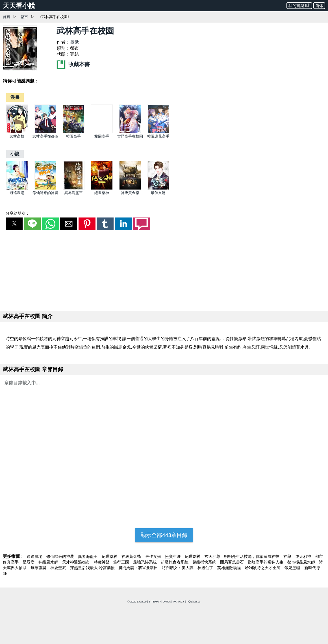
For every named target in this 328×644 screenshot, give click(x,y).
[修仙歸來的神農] (45, 189)
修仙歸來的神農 (45, 193)
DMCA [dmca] (167, 601)
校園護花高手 (158, 136)
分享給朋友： (18, 213)
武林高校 (17, 136)
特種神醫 (102, 562)
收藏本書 (73, 64)
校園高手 (73, 136)
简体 (319, 6)
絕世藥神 (102, 193)
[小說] (15, 154)
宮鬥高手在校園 (130, 136)
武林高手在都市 (45, 136)
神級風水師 (49, 562)
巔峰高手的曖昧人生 (266, 562)
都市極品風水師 (302, 562)
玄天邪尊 (213, 556)
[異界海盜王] (74, 189)
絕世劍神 (193, 556)
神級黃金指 (130, 193)
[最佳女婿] (158, 189)
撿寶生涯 (173, 556)
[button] (14, 224)
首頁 (6, 17)
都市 (24, 17)
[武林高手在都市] (45, 132)
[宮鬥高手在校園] (130, 132)
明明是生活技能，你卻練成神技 (252, 556)
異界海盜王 (74, 193)
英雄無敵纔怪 (230, 568)
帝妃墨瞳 (293, 568)
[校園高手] (74, 132)
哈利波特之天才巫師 (263, 568)
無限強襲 (39, 568)
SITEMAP (155, 601)
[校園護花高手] (158, 132)
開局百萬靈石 (233, 562)
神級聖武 (59, 568)
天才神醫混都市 (77, 562)
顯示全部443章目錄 (164, 535)
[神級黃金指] (130, 189)
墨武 (75, 42)
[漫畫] (15, 97)
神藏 (288, 556)
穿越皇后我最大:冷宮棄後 (93, 568)
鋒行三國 (122, 562)
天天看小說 (19, 6)
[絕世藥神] (102, 189)
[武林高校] (17, 132)
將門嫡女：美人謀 (178, 568)
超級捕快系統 (205, 562)
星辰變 (29, 562)
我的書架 (299, 5)
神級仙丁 (206, 568)
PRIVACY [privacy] (179, 601)
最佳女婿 (158, 193)
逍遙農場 (17, 193)
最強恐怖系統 (145, 562)
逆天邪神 (304, 556)
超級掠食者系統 (175, 562)
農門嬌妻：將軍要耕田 (139, 568)
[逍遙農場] (17, 189)
